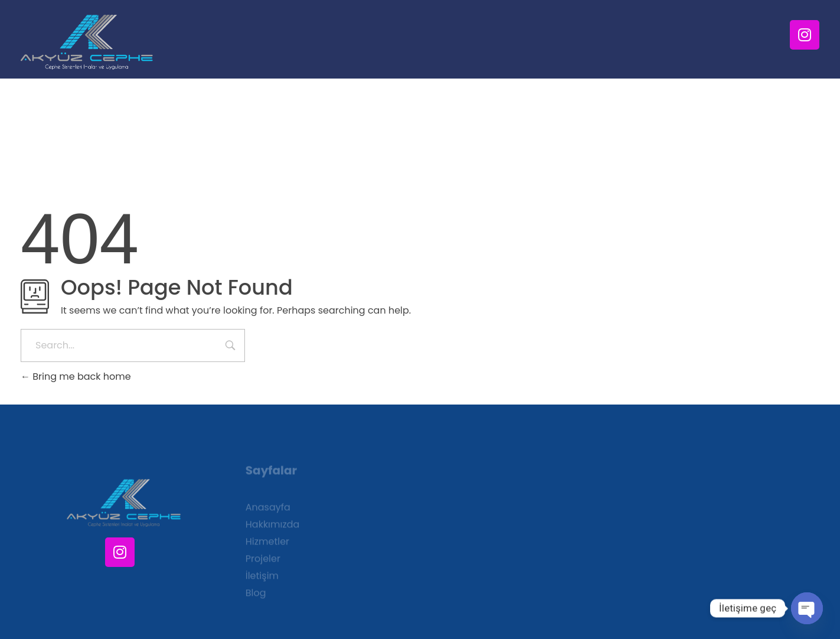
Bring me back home (76, 376)
